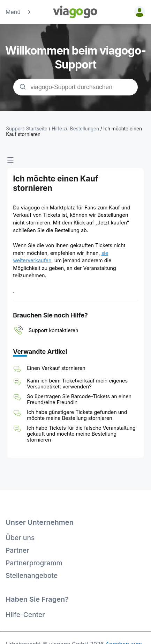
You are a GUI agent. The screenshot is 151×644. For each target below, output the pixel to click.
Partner (17, 550)
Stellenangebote (32, 575)
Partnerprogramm (34, 563)
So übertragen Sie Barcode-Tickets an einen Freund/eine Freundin (79, 399)
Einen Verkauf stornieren (56, 368)
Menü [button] (19, 12)
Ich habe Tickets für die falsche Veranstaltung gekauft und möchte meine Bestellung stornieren (81, 434)
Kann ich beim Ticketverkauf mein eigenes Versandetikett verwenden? (77, 384)
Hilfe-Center (25, 615)
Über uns (20, 538)
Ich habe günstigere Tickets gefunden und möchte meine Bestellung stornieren (77, 415)
